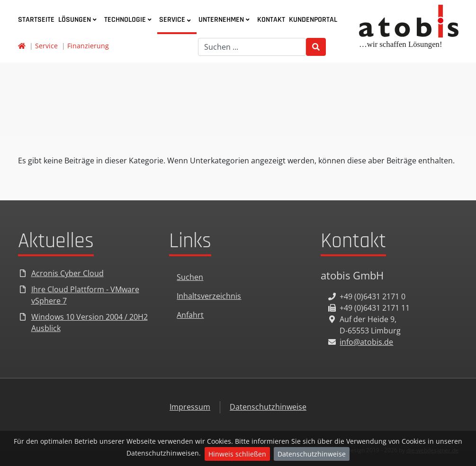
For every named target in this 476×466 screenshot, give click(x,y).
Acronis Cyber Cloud (67, 273)
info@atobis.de (366, 342)
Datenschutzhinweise (312, 454)
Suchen (190, 277)
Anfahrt (190, 315)
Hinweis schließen (237, 454)
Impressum (190, 407)
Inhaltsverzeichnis (209, 296)
